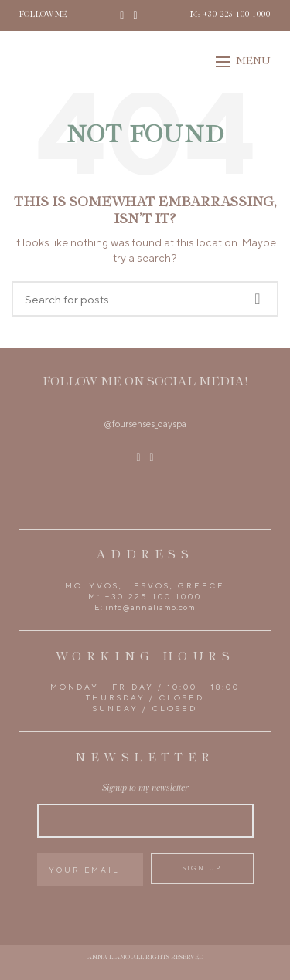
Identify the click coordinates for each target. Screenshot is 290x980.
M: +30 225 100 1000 (230, 15)
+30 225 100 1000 (153, 596)
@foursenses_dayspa (145, 424)
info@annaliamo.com (150, 607)
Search (258, 299)
